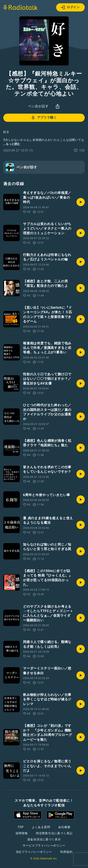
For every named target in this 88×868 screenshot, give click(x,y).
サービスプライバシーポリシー (44, 845)
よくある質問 (41, 827)
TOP (20, 827)
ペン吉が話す (38, 106)
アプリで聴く (44, 118)
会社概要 (64, 827)
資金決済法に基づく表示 (44, 839)
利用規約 (66, 852)
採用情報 (22, 833)
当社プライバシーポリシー (34, 852)
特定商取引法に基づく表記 (54, 833)
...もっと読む (12, 144)
